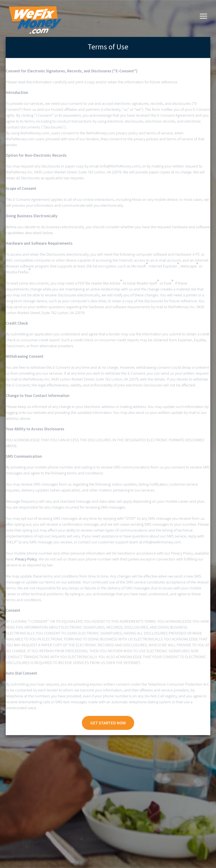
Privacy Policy (26, 559)
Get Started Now (108, 723)
